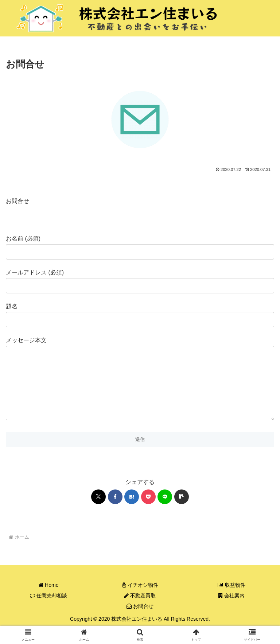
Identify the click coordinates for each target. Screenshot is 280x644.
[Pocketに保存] (148, 511)
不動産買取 (140, 610)
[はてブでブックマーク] (132, 511)
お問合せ (140, 621)
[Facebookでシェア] (115, 511)
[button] (182, 511)
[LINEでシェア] (165, 511)
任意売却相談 (48, 610)
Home (48, 600)
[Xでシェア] (98, 511)
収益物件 (232, 600)
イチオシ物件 (140, 600)
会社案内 (232, 610)
